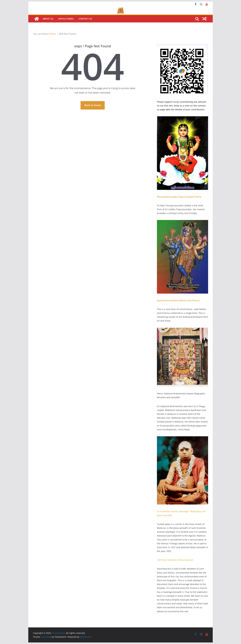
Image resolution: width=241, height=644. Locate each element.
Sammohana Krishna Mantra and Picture (178, 300)
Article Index (66, 19)
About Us (48, 19)
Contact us (85, 19)
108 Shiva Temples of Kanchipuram (175, 560)
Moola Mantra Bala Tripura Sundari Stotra (179, 197)
